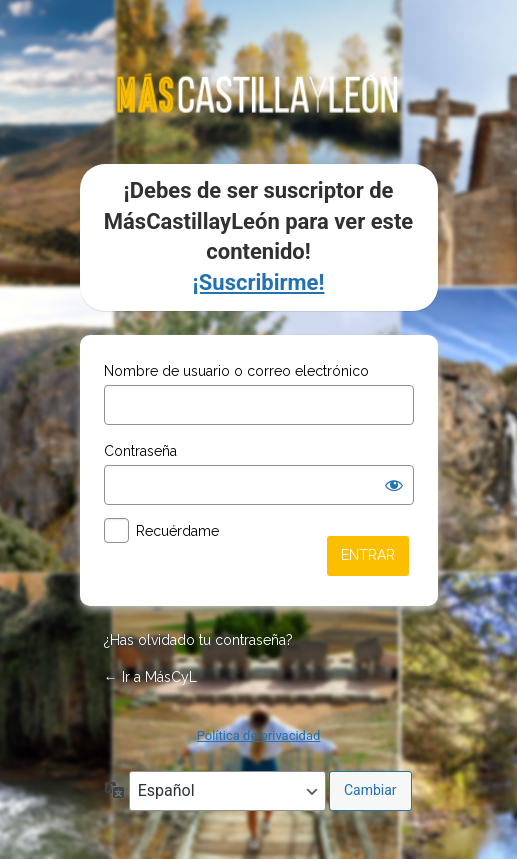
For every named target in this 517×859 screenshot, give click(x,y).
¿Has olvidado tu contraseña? (198, 640)
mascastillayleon (259, 93)
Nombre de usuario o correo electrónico (236, 371)
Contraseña (140, 451)
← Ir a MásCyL (150, 677)
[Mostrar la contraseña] (394, 485)
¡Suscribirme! (259, 282)
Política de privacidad (259, 735)
